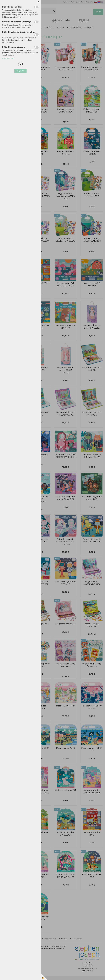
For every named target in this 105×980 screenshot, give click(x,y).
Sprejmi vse (20, 71)
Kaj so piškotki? (8, 58)
